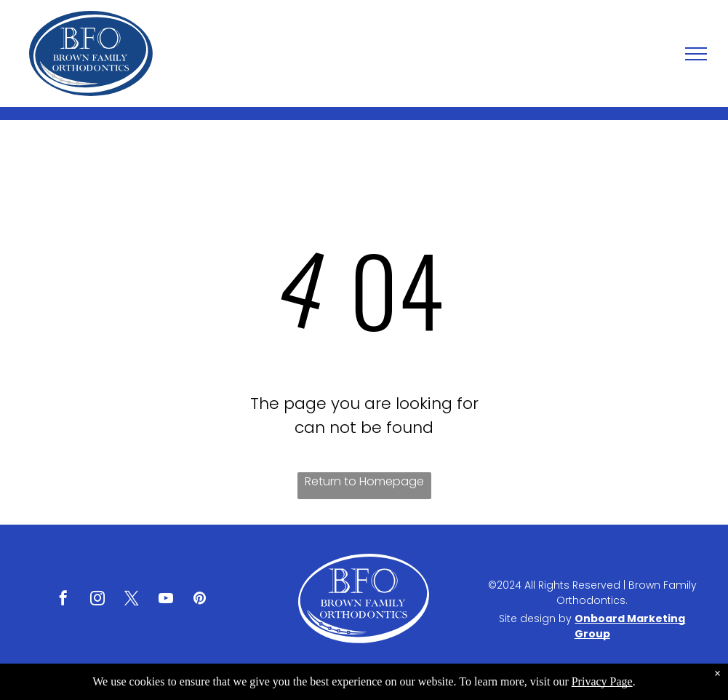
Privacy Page (602, 681)
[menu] (696, 54)
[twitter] (132, 600)
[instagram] (97, 600)
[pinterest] (200, 600)
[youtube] (166, 600)
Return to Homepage (364, 481)
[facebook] (63, 600)
